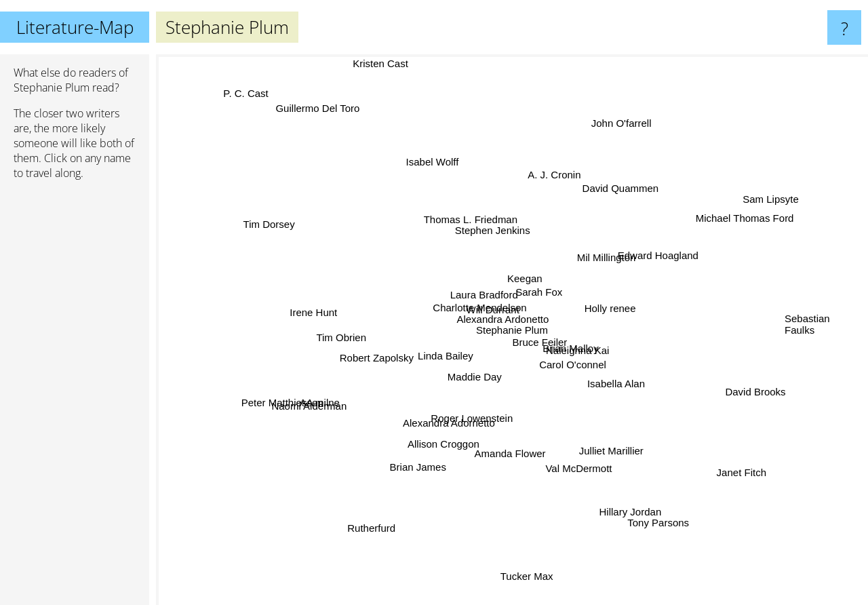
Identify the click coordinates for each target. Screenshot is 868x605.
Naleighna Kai (592, 354)
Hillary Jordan (619, 497)
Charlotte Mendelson (454, 280)
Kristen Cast (401, 63)
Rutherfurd (365, 525)
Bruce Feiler (548, 343)
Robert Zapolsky (381, 363)
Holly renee (599, 310)
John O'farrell (598, 125)
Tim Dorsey (305, 240)
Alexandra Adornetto (448, 433)
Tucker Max (530, 558)
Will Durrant (486, 320)
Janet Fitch (707, 451)
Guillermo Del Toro (301, 87)
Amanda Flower (508, 443)
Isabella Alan (609, 377)
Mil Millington (603, 266)
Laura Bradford (486, 294)
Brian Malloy (625, 336)
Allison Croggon (441, 455)
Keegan (534, 279)
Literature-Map (75, 27)
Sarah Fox (535, 291)
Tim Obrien (344, 337)
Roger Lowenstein (469, 408)
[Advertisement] (75, 398)
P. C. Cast (265, 120)
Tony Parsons (640, 540)
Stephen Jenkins (506, 235)
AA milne (318, 405)
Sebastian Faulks (807, 319)
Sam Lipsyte (756, 211)
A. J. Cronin (559, 173)
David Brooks (732, 384)
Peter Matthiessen (285, 415)
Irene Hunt (319, 319)
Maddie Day (476, 371)
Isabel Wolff (439, 179)
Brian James (424, 474)
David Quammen (619, 194)
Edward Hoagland (653, 266)
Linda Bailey (440, 347)
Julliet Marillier (611, 451)
